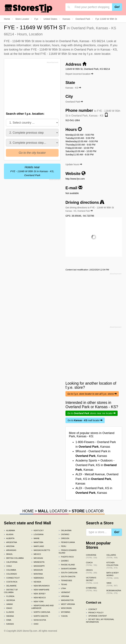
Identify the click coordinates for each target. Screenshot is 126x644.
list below (24, 54)
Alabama (9, 530)
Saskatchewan (67, 569)
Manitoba (37, 542)
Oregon (64, 538)
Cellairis (112, 556)
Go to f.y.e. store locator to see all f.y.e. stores (92, 394)
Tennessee (65, 580)
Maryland (38, 546)
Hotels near (32, 171)
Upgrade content (96, 616)
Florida (9, 596)
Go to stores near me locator (92, 413)
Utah (62, 588)
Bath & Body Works (113, 575)
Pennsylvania (67, 542)
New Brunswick (41, 586)
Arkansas (10, 550)
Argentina (10, 542)
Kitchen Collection (112, 565)
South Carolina (68, 573)
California (11, 562)
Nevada (36, 582)
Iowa (8, 620)
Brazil (8, 554)
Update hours (74, 164)
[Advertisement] (31, 88)
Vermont (64, 592)
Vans (112, 584)
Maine (35, 538)
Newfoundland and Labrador (42, 607)
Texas (63, 584)
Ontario (64, 534)
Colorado (10, 574)
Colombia (10, 570)
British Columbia (14, 558)
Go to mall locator (85, 420)
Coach (91, 564)
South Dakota (67, 577)
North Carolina (41, 612)
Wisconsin (65, 608)
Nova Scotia (39, 620)
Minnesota (38, 562)
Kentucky (38, 530)
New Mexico (39, 598)
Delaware (10, 586)
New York (37, 602)
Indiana (9, 616)
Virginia (64, 596)
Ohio (35, 624)
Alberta (9, 538)
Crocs (91, 571)
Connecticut (12, 578)
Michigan (37, 558)
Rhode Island (67, 565)
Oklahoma (65, 530)
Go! (117, 7)
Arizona (9, 546)
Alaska (9, 534)
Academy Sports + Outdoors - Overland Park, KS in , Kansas (96, 465)
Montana (37, 574)
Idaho (8, 608)
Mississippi (38, 566)
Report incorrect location (79, 74)
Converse (91, 556)
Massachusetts (41, 550)
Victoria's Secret (92, 580)
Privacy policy (95, 613)
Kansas (9, 624)
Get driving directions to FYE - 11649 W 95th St (90, 209)
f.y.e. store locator (99, 54)
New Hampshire (40, 590)
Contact (92, 609)
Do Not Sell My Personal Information (100, 621)
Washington (66, 600)
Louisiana (37, 534)
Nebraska (38, 578)
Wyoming (64, 612)
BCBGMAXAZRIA (114, 592)
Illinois (9, 612)
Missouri (37, 570)
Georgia (9, 600)
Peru (62, 546)
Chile (8, 566)
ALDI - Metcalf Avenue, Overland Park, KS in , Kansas (97, 479)
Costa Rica (11, 582)
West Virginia (67, 604)
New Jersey (38, 594)
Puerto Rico (66, 557)
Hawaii (8, 604)
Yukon (63, 616)
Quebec (64, 561)
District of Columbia (11, 591)
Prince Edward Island (68, 552)
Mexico (36, 554)
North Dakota (40, 616)
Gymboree (91, 589)
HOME (28, 511)
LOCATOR (53, 511)
